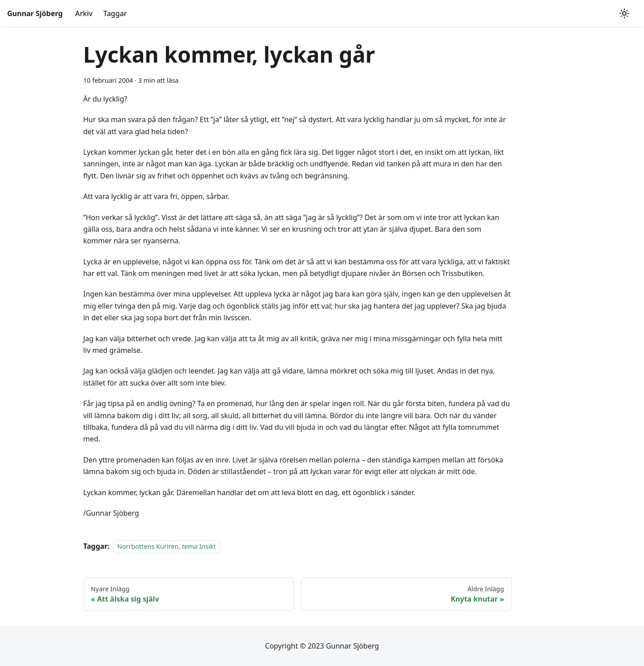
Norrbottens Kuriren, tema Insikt (167, 546)
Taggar (115, 13)
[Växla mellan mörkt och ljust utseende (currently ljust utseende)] (624, 13)
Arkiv (84, 13)
